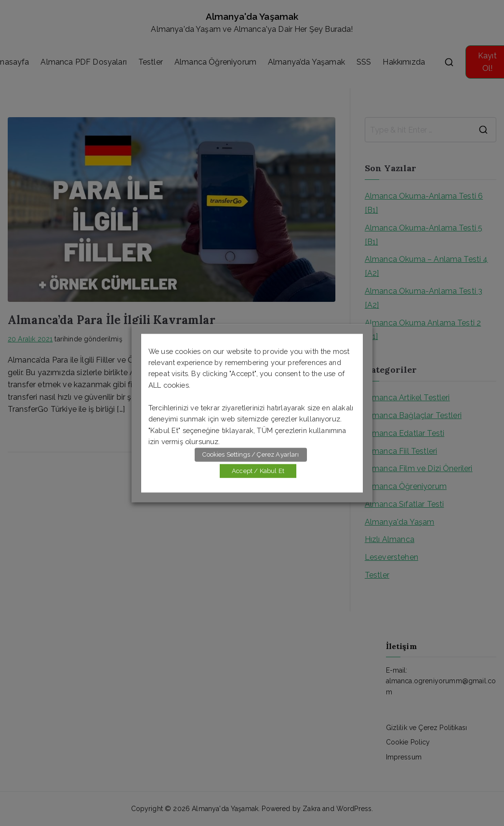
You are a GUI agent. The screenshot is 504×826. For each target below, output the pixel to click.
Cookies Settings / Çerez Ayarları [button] (251, 454)
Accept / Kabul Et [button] (258, 471)
